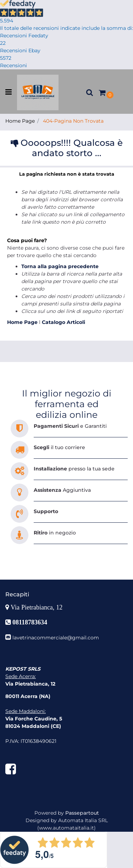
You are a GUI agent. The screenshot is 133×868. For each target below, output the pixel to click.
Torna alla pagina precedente (60, 266)
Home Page (20, 121)
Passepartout (82, 813)
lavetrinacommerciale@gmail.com (56, 638)
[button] (90, 92)
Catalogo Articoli (63, 322)
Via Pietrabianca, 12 (37, 607)
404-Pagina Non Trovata (73, 121)
